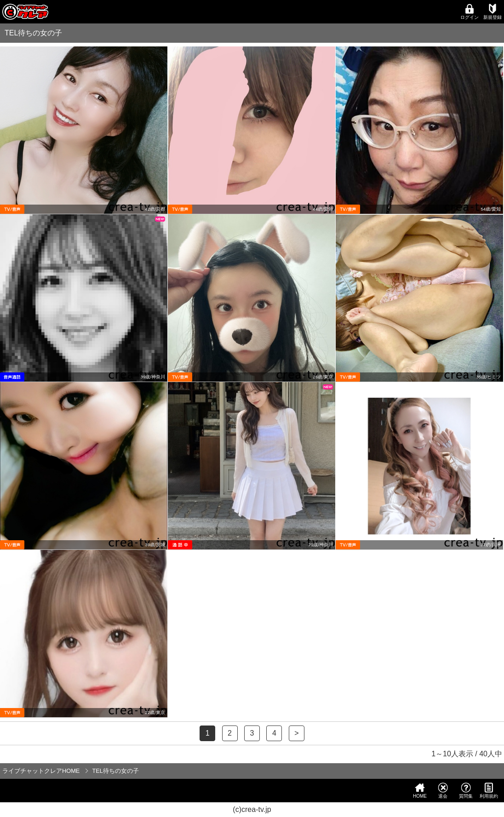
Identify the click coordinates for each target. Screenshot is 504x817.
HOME (420, 791)
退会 (443, 791)
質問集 (466, 791)
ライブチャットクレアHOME (41, 771)
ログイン (470, 12)
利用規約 (489, 791)
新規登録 (493, 12)
